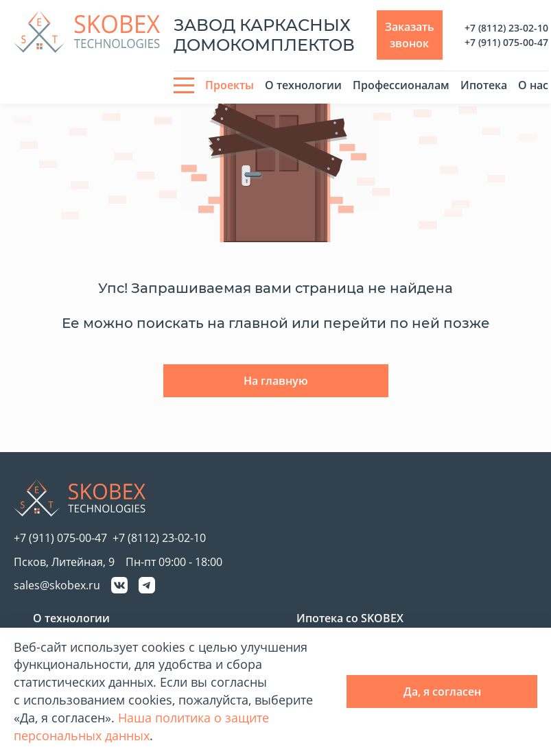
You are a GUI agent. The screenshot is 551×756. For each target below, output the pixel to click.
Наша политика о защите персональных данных (141, 727)
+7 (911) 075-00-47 (506, 42)
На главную (276, 381)
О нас (533, 85)
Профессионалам (401, 85)
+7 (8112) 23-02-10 (506, 28)
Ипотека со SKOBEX (350, 618)
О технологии (303, 85)
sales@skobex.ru (57, 585)
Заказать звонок (410, 35)
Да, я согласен (442, 692)
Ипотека (484, 85)
